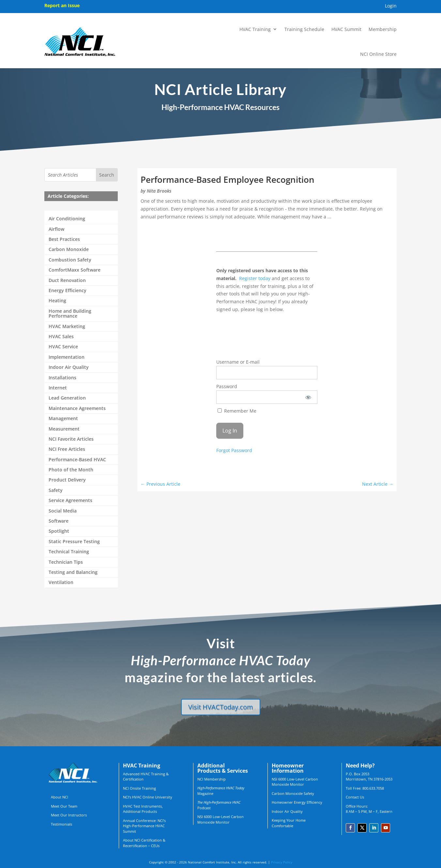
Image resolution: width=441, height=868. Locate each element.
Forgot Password (234, 450)
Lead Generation (67, 398)
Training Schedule (304, 29)
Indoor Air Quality (69, 367)
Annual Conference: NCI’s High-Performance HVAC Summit (144, 826)
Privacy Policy (282, 862)
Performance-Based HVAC (77, 460)
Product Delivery (67, 480)
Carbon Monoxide (69, 250)
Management (63, 419)
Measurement (64, 429)
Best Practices (64, 239)
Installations (62, 378)
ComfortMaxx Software (75, 270)
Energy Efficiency (68, 291)
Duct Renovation (67, 281)
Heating (57, 301)
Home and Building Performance (70, 314)
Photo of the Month (71, 470)
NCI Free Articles (67, 449)
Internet (58, 388)
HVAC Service (63, 347)
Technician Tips (66, 562)
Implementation (67, 357)
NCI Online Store (378, 54)
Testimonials (61, 824)
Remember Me (237, 411)
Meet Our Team (64, 806)
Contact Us (355, 797)
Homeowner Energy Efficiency (297, 802)
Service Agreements (70, 501)
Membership (383, 29)
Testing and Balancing (73, 572)
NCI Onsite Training (139, 788)
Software (59, 521)
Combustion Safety (70, 260)
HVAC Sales (61, 337)
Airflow (56, 229)
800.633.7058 (373, 788)
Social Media (63, 511)
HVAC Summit (346, 29)
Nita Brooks (159, 191)
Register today (255, 278)
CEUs (155, 846)
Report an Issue (62, 5)
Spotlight (59, 531)
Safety (56, 490)
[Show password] (308, 397)
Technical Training (69, 552)
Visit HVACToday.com (221, 707)
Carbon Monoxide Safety (293, 793)
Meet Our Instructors (69, 815)
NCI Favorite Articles (71, 439)
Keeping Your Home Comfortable (289, 823)
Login (391, 6)
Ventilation (61, 583)
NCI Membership (212, 779)
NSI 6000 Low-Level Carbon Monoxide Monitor (220, 819)
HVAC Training (255, 29)
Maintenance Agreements (77, 409)
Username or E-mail (238, 362)
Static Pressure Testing (74, 542)
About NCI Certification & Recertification (144, 843)
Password (227, 386)
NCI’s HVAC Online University (148, 797)
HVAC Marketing (67, 327)
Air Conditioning (67, 219)
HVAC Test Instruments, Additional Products (143, 809)
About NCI (60, 797)
